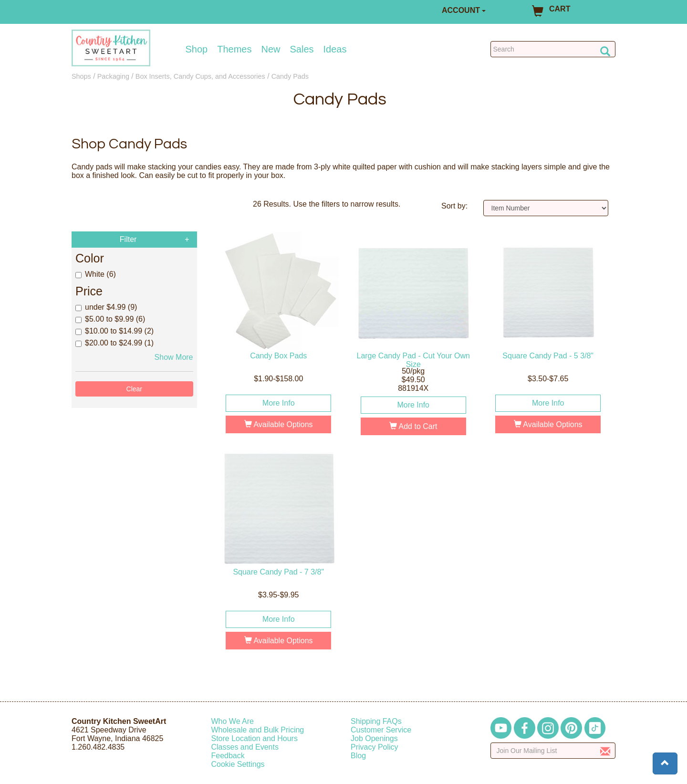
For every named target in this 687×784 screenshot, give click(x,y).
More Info (279, 403)
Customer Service (381, 730)
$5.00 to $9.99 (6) (110, 319)
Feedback (228, 756)
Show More (174, 357)
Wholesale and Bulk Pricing (258, 730)
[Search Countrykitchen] (553, 49)
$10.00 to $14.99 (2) (114, 331)
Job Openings (374, 738)
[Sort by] (546, 208)
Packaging (113, 76)
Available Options (279, 424)
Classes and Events (245, 747)
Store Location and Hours (255, 738)
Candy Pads (290, 76)
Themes (234, 49)
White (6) (96, 274)
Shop (197, 49)
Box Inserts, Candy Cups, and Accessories (200, 76)
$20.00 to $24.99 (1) (114, 343)
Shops (81, 76)
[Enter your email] (553, 751)
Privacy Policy (375, 747)
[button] (665, 763)
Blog (358, 756)
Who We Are (233, 721)
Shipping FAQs (376, 721)
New (271, 49)
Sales (302, 49)
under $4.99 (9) (106, 307)
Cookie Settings (238, 764)
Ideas (335, 49)
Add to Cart (413, 426)
